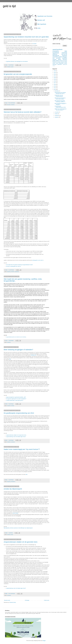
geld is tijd (9, 6)
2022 (55, 74)
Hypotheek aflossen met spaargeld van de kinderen (17, 61)
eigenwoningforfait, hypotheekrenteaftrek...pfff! (16, 397)
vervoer (61, 61)
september (57, 116)
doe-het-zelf (64, 54)
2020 (55, 78)
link (10, 359)
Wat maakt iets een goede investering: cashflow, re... (60, 101)
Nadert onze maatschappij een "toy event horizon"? (22, 449)
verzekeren (13, 442)
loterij (12, 535)
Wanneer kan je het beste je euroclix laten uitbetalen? (23, 112)
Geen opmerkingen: (12, 103)
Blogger (44, 641)
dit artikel (34, 44)
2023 (55, 73)
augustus (57, 117)
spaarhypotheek (57, 49)
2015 (55, 86)
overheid (13, 406)
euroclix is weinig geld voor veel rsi (13, 266)
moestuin (62, 62)
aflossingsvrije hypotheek (60, 56)
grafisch (60, 57)
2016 (55, 84)
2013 (55, 90)
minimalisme (13, 482)
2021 (55, 76)
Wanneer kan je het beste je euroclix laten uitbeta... (60, 98)
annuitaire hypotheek (62, 58)
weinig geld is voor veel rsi (38, 260)
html (54, 58)
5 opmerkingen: (11, 404)
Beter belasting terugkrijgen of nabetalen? (18, 350)
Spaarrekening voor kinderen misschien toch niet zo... (60, 93)
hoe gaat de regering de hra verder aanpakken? (16, 399)
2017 (55, 83)
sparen (12, 67)
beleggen (65, 57)
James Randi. (15, 513)
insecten (55, 59)
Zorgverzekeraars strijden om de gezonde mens (21, 542)
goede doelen (56, 61)
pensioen (65, 59)
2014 (55, 88)
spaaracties (17, 272)
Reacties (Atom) (13, 602)
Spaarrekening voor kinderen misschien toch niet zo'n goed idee (26, 37)
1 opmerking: (11, 533)
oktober (56, 114)
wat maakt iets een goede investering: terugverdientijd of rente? (19, 265)
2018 (55, 81)
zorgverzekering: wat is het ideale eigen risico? (16, 437)
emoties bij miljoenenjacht (13, 489)
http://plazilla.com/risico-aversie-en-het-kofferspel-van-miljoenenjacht (18, 528)
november (57, 112)
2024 (55, 71)
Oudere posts (47, 600)
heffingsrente (34, 355)
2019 (55, 79)
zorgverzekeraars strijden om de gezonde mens (16, 435)
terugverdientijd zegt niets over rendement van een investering (16, 337)
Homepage (27, 600)
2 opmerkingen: (11, 341)
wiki (27, 474)
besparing (9, 272)
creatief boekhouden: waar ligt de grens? (15, 400)
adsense (54, 66)
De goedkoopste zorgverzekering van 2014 (19, 413)
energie (59, 62)
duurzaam (9, 105)
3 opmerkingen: (11, 65)
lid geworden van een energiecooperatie (18, 74)
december (57, 91)
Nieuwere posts (7, 600)
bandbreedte (61, 63)
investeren (9, 67)
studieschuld (65, 64)
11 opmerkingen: (11, 270)
